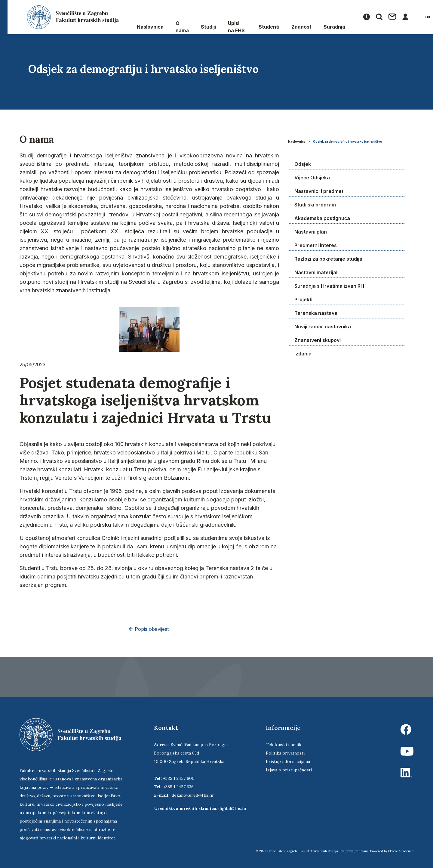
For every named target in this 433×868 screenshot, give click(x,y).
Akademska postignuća (322, 218)
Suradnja (334, 27)
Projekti (303, 299)
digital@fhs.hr (233, 808)
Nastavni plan (311, 232)
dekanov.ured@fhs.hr (193, 795)
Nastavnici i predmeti (319, 191)
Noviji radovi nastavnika (323, 327)
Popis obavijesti (149, 629)
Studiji (208, 27)
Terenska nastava (316, 313)
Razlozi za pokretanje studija (328, 259)
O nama (182, 27)
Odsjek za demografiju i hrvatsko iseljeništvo (348, 141)
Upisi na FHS (236, 27)
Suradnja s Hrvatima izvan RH (329, 286)
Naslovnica (150, 27)
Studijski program (315, 205)
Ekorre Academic (401, 851)
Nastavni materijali (316, 272)
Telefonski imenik (284, 745)
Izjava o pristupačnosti (289, 770)
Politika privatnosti (285, 753)
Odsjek (303, 164)
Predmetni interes (316, 245)
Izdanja (303, 354)
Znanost (301, 27)
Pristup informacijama (288, 761)
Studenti (269, 27)
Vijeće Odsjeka (312, 178)
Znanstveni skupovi (318, 340)
